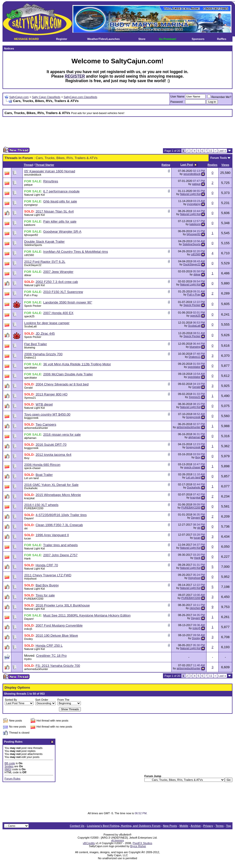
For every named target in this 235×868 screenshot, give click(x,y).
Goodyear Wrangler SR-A (62, 232)
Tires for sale (45, 595)
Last (222, 151)
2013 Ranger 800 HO (52, 394)
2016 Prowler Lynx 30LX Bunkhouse (63, 605)
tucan (28, 538)
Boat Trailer (44, 475)
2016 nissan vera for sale (62, 435)
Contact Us (77, 826)
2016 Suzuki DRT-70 (51, 445)
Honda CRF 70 (47, 565)
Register (62, 39)
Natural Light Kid (34, 195)
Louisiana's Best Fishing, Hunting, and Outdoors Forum (124, 826)
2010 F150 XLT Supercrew (63, 292)
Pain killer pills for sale (60, 221)
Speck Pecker (33, 306)
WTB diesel (44, 404)
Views (225, 165)
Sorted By (11, 700)
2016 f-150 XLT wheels (41, 505)
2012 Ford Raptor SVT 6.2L (45, 262)
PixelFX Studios (143, 843)
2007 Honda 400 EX (58, 313)
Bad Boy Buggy (47, 585)
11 (211, 151)
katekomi (30, 225)
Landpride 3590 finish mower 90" (68, 302)
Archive (196, 826)
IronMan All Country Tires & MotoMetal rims (76, 252)
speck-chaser (32, 468)
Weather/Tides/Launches (103, 39)
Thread (28, 165)
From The (63, 700)
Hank (27, 558)
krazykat (29, 498)
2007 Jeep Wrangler (58, 272)
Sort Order (42, 700)
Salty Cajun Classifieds (46, 97)
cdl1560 (29, 255)
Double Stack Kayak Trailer (44, 242)
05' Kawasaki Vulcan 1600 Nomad (50, 171)
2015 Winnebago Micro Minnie (58, 495)
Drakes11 (30, 358)
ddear (28, 275)
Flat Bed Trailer (36, 344)
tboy (27, 458)
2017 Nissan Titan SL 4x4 (55, 211)
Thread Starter (45, 165)
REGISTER (75, 76)
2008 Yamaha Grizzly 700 (43, 354)
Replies (212, 165)
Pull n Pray (31, 295)
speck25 (29, 316)
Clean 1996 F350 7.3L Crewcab (59, 525)
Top (229, 826)
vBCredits (89, 843)
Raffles (222, 39)
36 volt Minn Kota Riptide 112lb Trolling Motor (77, 364)
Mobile (184, 826)
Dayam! (29, 518)
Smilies (9, 766)
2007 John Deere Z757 (60, 555)
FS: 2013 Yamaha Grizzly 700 (58, 666)
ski (26, 528)
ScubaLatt (30, 326)
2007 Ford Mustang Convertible (59, 625)
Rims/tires (51, 181)
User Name (178, 96)
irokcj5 (28, 629)
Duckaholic (31, 488)
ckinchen (195, 608)
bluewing (30, 347)
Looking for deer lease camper (47, 323)
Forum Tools (219, 158)
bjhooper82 (31, 235)
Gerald (28, 388)
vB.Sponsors (117, 840)
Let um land (31, 478)
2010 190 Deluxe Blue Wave (57, 635)
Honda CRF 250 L (49, 646)
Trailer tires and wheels (60, 545)
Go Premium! (168, 39)
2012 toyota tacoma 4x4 (53, 455)
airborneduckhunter (36, 428)
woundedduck (33, 175)
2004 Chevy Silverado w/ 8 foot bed (62, 384)
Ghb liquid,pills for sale (60, 201)
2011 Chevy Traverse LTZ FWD (48, 575)
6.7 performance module (61, 191)
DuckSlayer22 (33, 265)
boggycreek (31, 418)
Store (142, 39)
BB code (10, 763)
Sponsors (198, 39)
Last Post (187, 165)
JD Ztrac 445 (45, 334)
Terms (220, 826)
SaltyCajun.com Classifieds (80, 97)
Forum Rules (12, 779)
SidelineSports (33, 245)
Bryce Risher (138, 846)
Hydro (28, 659)
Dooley (28, 639)
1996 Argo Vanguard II (52, 535)
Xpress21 (30, 398)
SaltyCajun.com (19, 97)
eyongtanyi (31, 205)
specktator (31, 368)
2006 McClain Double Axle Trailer (68, 374)
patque (28, 185)
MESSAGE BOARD (26, 39)
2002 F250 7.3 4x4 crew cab (57, 282)
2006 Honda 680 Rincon (42, 465)
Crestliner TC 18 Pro (51, 656)
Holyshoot (30, 579)
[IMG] (8, 769)
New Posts (170, 826)
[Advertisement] (118, 132)
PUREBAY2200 (34, 508)
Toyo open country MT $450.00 (47, 414)
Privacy (208, 826)
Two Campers (46, 424)
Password (177, 102)
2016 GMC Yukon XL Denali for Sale (51, 485)
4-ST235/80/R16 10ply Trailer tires (61, 515)
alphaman (30, 438)
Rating (166, 165)
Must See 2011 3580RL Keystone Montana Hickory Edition (87, 615)
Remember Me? (219, 97)
